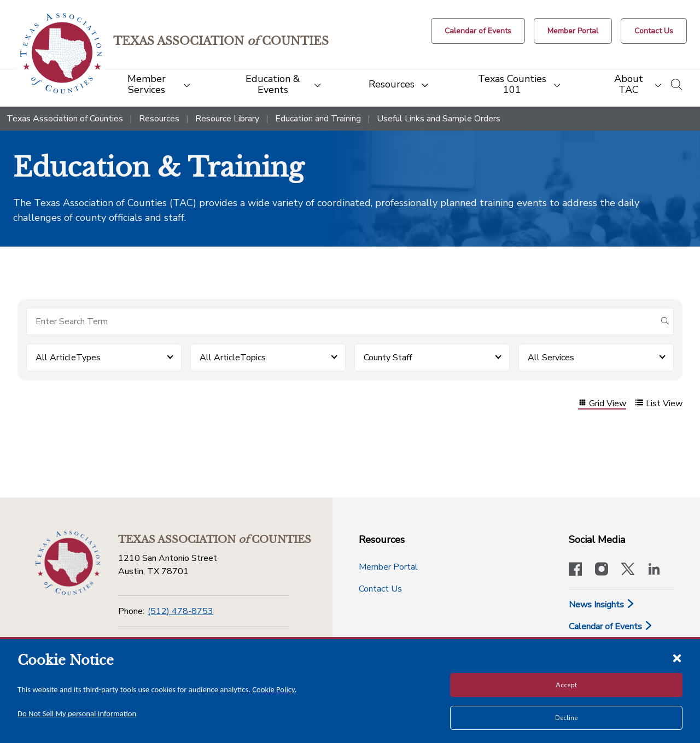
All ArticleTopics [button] (233, 358)
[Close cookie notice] (677, 658)
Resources (159, 119)
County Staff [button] (388, 358)
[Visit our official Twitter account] (628, 570)
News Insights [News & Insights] (602, 605)
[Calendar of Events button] (478, 31)
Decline (566, 718)
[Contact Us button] (654, 31)
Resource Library (227, 119)
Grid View (602, 404)
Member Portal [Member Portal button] (388, 567)
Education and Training (318, 119)
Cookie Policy (273, 689)
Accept (566, 685)
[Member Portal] (573, 31)
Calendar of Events (611, 627)
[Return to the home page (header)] (61, 53)
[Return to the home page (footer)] (68, 563)
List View (659, 404)
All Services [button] (551, 358)
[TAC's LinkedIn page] (654, 570)
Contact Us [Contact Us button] (380, 589)
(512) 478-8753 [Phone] (180, 611)
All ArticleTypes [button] (68, 358)
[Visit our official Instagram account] (602, 570)
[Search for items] (341, 321)
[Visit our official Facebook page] (575, 570)
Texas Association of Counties (65, 119)
